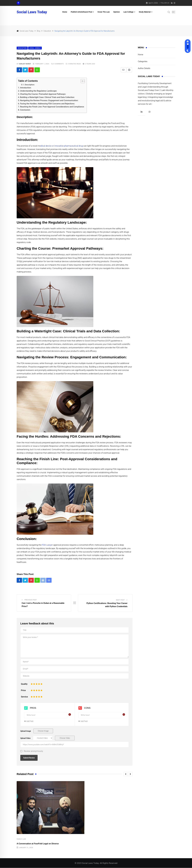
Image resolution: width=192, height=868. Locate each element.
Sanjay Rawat (25, 64)
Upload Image (26, 731)
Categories (143, 61)
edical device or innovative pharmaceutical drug (61, 146)
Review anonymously (33, 751)
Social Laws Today (32, 12)
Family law (21, 839)
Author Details (144, 68)
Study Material (145, 12)
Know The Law (104, 12)
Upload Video (25, 738)
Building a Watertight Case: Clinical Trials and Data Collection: (47, 97)
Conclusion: (25, 110)
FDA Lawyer (47, 545)
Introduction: (26, 88)
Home (65, 12)
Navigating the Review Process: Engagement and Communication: (49, 101)
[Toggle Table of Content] (81, 81)
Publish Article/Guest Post (81, 12)
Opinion (117, 12)
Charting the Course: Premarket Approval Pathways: (43, 94)
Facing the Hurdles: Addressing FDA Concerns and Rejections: (47, 104)
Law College (128, 12)
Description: (30, 85)
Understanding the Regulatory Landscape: (39, 91)
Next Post (120, 600)
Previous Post (31, 600)
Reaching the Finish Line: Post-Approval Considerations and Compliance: (52, 107)
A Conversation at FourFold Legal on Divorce (38, 844)
